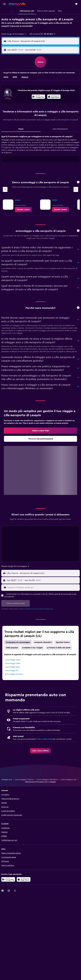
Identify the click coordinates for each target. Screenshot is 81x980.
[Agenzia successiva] (76, 189)
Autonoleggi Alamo (13, 660)
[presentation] (54, 97)
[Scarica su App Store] (24, 879)
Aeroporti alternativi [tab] (43, 642)
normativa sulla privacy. (45, 609)
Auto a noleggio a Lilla (68, 780)
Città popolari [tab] (12, 648)
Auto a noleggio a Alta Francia (47, 780)
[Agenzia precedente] (5, 189)
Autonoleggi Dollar (13, 663)
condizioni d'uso (30, 609)
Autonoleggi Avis (12, 671)
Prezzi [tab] (21, 129)
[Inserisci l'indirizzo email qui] (43, 587)
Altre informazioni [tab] (60, 129)
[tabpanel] (40, 150)
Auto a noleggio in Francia (24, 780)
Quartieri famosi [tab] (63, 642)
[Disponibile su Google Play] (38, 97)
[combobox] (14, 34)
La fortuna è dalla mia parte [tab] (59, 648)
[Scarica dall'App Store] (54, 97)
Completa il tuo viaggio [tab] (32, 648)
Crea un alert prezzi (44, 739)
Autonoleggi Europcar (14, 674)
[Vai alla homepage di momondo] (17, 4)
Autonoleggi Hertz (12, 667)
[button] (4, 4)
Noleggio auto (7, 780)
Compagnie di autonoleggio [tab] (18, 642)
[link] (23, 210)
